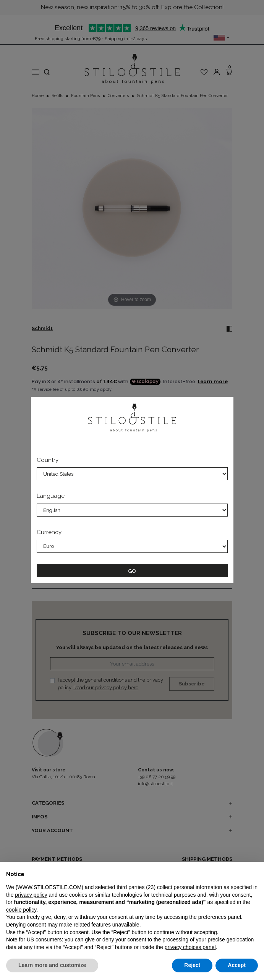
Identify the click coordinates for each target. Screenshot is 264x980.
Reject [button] (192, 965)
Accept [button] (237, 965)
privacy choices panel (190, 947)
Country (48, 460)
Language (51, 496)
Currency (49, 532)
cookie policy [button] (21, 910)
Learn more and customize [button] (52, 965)
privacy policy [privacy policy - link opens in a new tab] (31, 895)
